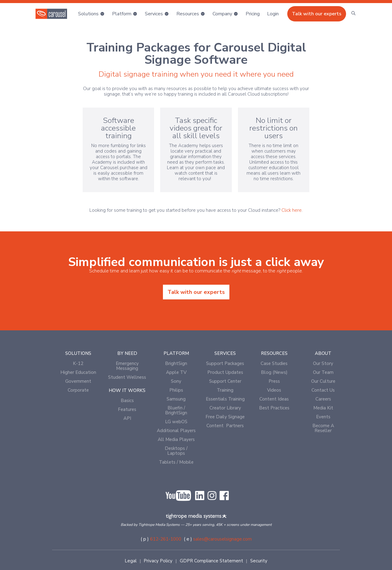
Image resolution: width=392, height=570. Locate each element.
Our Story (323, 363)
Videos (274, 390)
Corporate (78, 390)
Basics (127, 401)
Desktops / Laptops (176, 451)
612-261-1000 (166, 539)
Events (323, 417)
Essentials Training (225, 399)
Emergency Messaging (127, 366)
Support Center (225, 381)
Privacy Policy (158, 561)
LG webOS (176, 422)
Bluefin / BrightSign (176, 410)
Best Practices (274, 408)
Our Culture (323, 381)
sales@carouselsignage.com (222, 539)
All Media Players (176, 439)
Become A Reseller (323, 428)
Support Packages (225, 363)
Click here (292, 210)
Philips (176, 390)
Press (274, 381)
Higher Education (78, 372)
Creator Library (225, 408)
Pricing (253, 14)
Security (259, 561)
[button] (91, 14)
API (127, 418)
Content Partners (225, 426)
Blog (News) (274, 372)
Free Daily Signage (225, 417)
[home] (51, 14)
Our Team (323, 372)
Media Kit (323, 408)
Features (127, 409)
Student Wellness (127, 377)
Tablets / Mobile (176, 462)
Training (225, 390)
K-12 (78, 363)
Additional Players (176, 431)
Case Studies (274, 363)
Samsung (176, 399)
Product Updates (225, 372)
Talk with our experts (317, 14)
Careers (323, 399)
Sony (176, 381)
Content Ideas (274, 399)
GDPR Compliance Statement (211, 561)
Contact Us (323, 390)
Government (78, 381)
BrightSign (176, 363)
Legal (131, 561)
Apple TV (176, 372)
